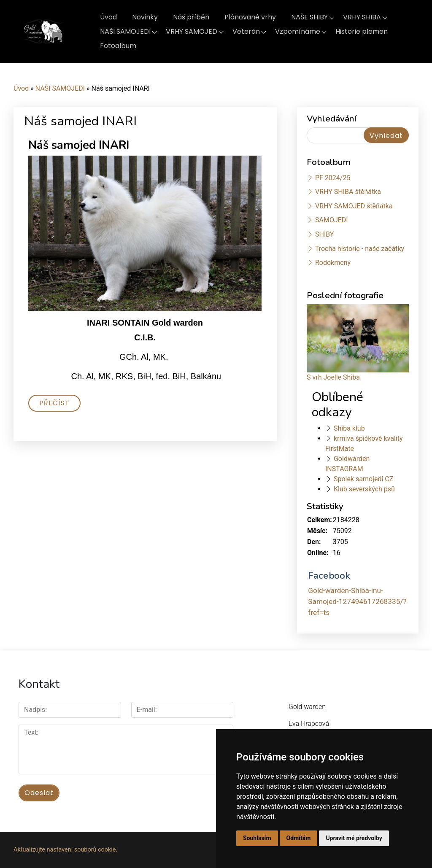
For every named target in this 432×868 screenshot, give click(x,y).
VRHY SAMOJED (192, 31)
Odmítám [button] (299, 838)
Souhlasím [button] (257, 838)
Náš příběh (191, 17)
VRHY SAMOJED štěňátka (354, 206)
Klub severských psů (364, 489)
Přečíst (54, 403)
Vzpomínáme (298, 31)
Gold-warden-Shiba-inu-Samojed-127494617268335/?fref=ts (357, 601)
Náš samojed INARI (79, 145)
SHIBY (324, 234)
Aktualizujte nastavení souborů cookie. (65, 850)
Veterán (246, 31)
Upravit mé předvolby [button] (354, 838)
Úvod (108, 17)
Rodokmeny (333, 263)
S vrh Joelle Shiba (333, 377)
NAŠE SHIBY (309, 17)
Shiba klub (349, 428)
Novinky (145, 17)
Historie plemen (362, 31)
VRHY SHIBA (362, 17)
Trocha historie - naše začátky (360, 249)
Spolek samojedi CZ (363, 479)
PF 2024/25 (333, 178)
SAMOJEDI (332, 220)
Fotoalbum (118, 46)
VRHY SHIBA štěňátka (348, 192)
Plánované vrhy (250, 17)
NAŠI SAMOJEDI (125, 31)
